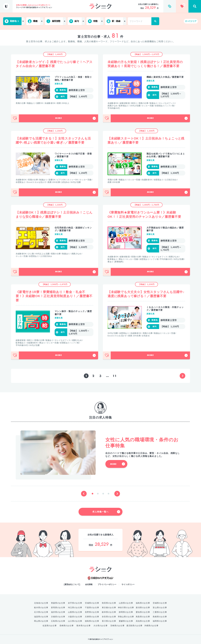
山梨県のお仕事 (75, 612)
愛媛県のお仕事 (126, 621)
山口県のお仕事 (75, 621)
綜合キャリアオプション (100, 578)
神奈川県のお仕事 (126, 608)
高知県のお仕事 (143, 621)
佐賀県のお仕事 (50, 626)
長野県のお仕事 (92, 612)
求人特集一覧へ (106, 512)
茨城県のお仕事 (160, 603)
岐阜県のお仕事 (109, 612)
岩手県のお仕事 (75, 603)
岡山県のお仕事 (41, 621)
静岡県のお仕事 (126, 612)
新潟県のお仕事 (143, 608)
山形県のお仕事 (126, 603)
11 (115, 376)
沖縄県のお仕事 (151, 626)
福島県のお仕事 (143, 603)
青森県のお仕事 (58, 603)
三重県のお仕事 (160, 612)
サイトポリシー (128, 584)
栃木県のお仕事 (41, 608)
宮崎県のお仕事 (117, 626)
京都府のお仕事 (58, 617)
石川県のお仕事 (41, 612)
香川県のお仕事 (109, 621)
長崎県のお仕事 (67, 626)
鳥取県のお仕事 (143, 617)
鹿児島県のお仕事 (134, 626)
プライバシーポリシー (107, 584)
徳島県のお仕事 (92, 621)
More (75, 118)
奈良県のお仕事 (109, 617)
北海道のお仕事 (41, 603)
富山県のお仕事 (160, 608)
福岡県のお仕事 (160, 621)
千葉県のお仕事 (92, 608)
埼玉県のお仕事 (75, 608)
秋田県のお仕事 (109, 603)
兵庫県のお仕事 (92, 617)
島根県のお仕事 (160, 617)
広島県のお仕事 (58, 621)
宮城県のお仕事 (92, 603)
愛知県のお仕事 (143, 612)
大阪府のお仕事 (75, 617)
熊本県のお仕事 (84, 626)
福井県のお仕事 (58, 612)
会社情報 (89, 584)
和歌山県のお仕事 (126, 617)
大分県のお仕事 (100, 626)
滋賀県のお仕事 (41, 617)
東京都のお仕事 (109, 608)
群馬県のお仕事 (58, 608)
